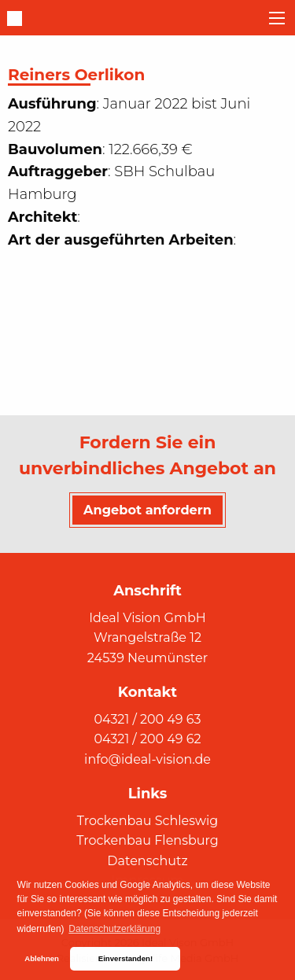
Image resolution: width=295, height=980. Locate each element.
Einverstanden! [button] (125, 958)
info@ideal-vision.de (147, 759)
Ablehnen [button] (42, 958)
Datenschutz (147, 861)
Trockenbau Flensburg (147, 840)
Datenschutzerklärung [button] (114, 929)
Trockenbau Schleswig (147, 821)
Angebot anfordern (147, 510)
